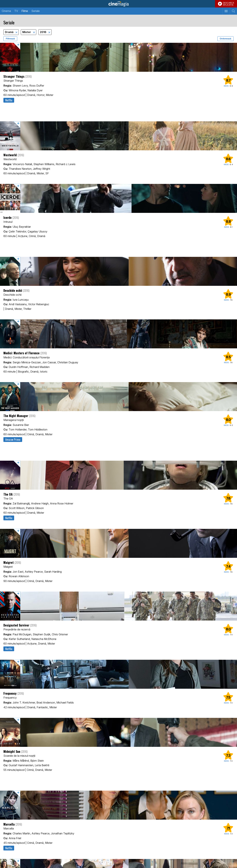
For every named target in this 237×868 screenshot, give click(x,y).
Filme (25, 11)
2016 (43, 32)
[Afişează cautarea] (233, 11)
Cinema (6, 11)
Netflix (9, 100)
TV (16, 11)
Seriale (36, 11)
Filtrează (10, 39)
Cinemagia (118, 4)
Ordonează (225, 39)
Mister (27, 32)
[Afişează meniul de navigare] (226, 11)
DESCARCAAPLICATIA (228, 4)
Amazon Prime (13, 440)
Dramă (10, 32)
